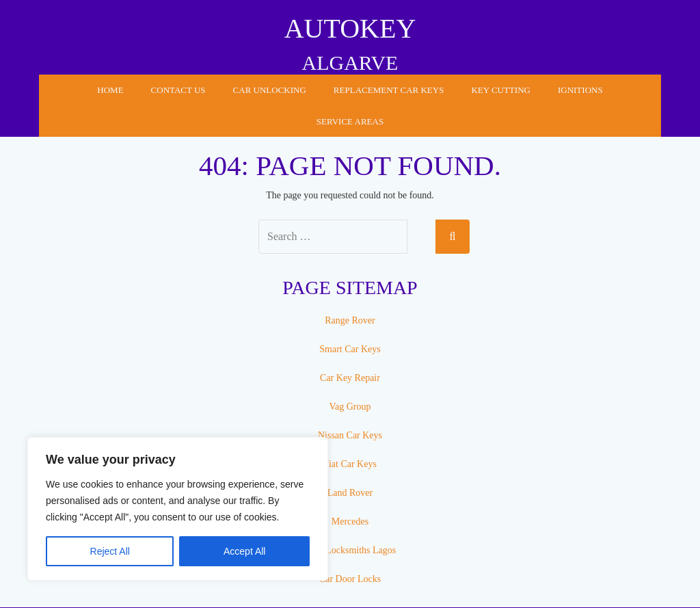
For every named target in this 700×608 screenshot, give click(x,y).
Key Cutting (501, 90)
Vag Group (350, 407)
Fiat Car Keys (350, 464)
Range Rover (350, 320)
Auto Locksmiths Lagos (350, 550)
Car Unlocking (270, 90)
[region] (178, 509)
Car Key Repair (350, 378)
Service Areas (350, 121)
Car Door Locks (350, 579)
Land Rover (350, 493)
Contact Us (178, 90)
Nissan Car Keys (350, 435)
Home (110, 90)
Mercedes (350, 521)
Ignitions (580, 90)
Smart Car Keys (350, 349)
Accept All (244, 551)
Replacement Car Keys (389, 90)
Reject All (110, 551)
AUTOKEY (350, 28)
